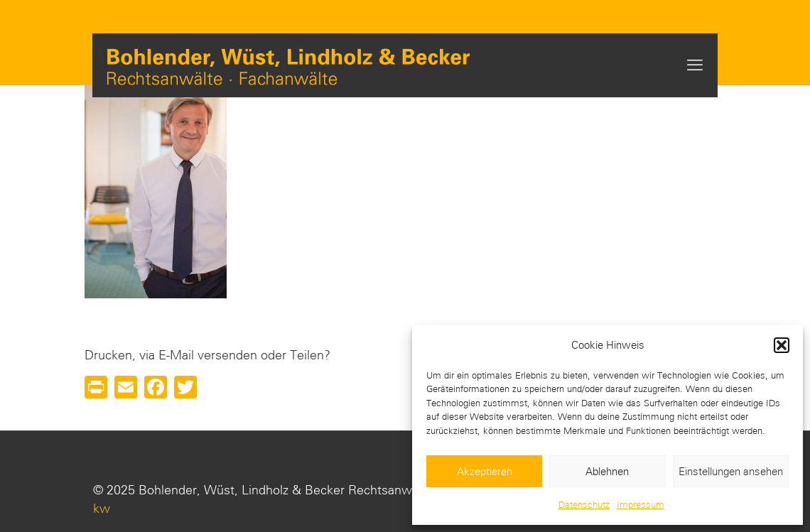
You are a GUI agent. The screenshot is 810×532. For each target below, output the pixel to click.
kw (102, 509)
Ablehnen (607, 472)
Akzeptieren (485, 472)
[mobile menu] (695, 65)
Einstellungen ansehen (731, 472)
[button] (782, 345)
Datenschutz (584, 505)
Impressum (641, 505)
